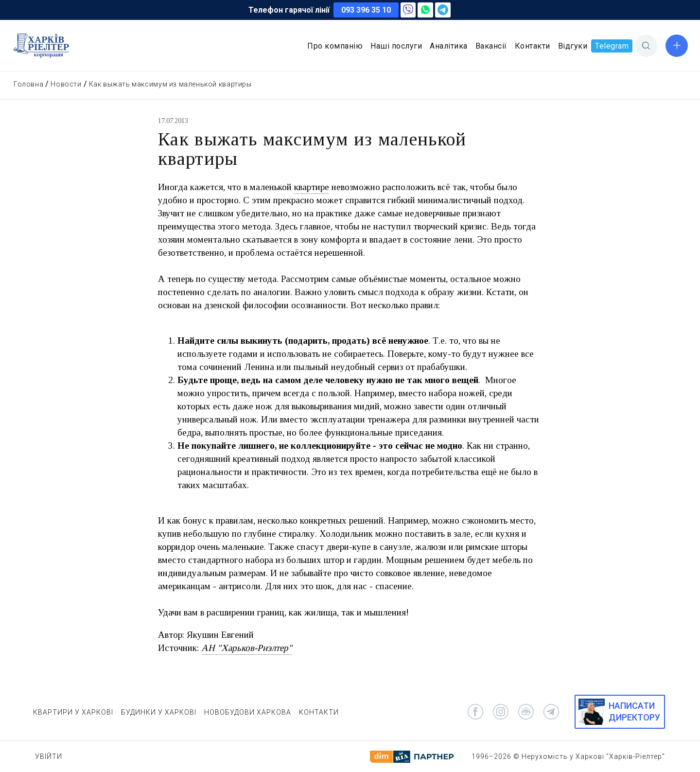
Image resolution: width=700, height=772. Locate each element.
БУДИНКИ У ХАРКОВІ (159, 712)
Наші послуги (396, 46)
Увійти (49, 756)
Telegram (612, 46)
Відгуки (573, 46)
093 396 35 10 (366, 10)
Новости (66, 84)
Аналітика (449, 46)
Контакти (533, 46)
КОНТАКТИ (319, 712)
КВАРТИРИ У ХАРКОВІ (73, 712)
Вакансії (491, 46)
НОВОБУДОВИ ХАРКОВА (248, 712)
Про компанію (335, 46)
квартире (312, 187)
